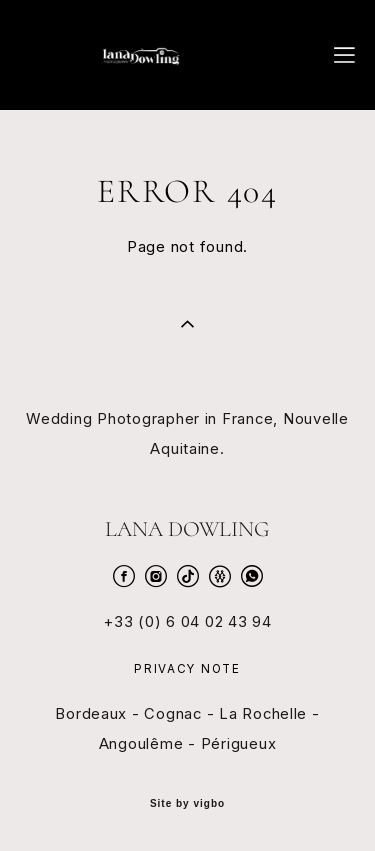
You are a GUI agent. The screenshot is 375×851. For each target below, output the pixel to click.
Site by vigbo (187, 804)
